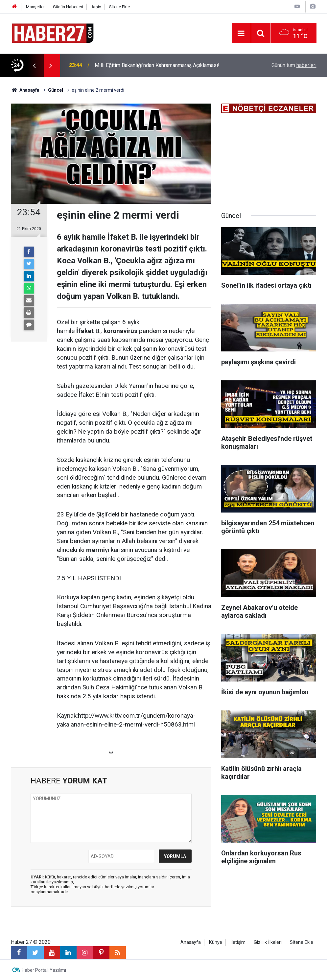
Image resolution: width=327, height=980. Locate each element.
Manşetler (35, 7)
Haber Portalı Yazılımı (44, 970)
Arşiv (96, 7)
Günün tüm (294, 65)
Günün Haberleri (68, 7)
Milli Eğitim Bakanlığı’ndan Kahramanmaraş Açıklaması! (157, 65)
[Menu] (241, 34)
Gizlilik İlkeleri (268, 942)
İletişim (238, 942)
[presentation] (35, 65)
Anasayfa (191, 942)
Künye (216, 942)
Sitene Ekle (119, 7)
